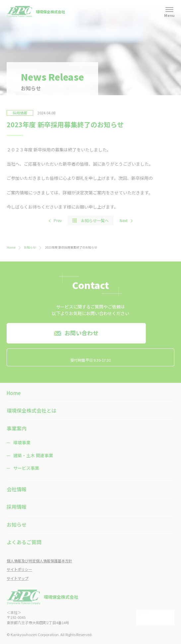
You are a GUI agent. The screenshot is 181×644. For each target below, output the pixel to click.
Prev (58, 220)
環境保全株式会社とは (31, 410)
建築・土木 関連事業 (33, 455)
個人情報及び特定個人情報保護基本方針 (39, 561)
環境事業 (22, 443)
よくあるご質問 (24, 542)
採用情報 (17, 507)
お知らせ (30, 247)
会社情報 (17, 489)
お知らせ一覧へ (95, 220)
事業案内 (17, 428)
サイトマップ (18, 578)
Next (124, 220)
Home (11, 247)
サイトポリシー (19, 569)
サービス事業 (26, 468)
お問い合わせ (82, 333)
